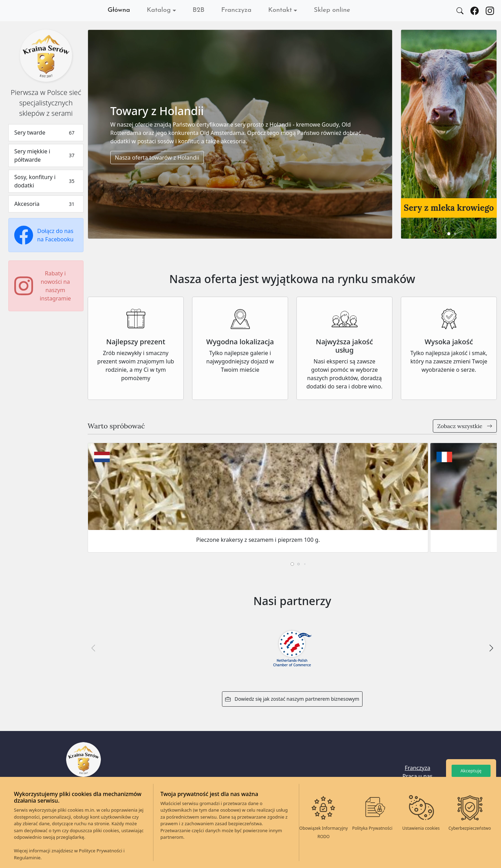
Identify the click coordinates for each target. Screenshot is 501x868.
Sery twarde (46, 133)
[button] (449, 234)
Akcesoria (46, 204)
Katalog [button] (159, 10)
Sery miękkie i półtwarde (46, 155)
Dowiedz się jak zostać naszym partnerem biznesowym (292, 699)
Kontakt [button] (280, 10)
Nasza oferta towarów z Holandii (157, 158)
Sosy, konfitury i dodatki (46, 181)
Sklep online (332, 10)
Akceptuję (471, 771)
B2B (199, 10)
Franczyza (236, 10)
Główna (119, 10)
